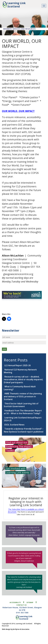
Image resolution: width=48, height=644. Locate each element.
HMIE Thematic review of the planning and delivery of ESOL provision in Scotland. (23, 396)
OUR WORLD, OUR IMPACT (18, 111)
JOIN (4, 349)
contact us (21, 605)
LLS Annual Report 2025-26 (18, 365)
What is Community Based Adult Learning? (20, 388)
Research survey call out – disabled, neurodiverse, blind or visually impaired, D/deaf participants (23, 380)
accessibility (15, 602)
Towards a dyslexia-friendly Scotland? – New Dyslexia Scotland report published (24, 430)
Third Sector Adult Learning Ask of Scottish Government (21, 405)
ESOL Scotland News (14, 425)
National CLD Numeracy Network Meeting (20, 371)
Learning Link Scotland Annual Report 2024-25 (23, 419)
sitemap (30, 602)
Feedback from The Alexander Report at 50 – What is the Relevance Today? (23, 412)
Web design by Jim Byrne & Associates (16, 629)
